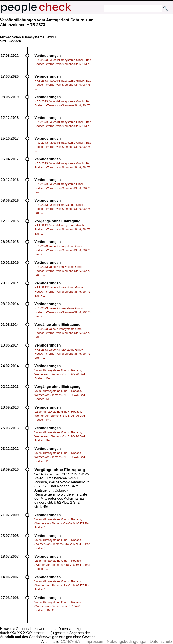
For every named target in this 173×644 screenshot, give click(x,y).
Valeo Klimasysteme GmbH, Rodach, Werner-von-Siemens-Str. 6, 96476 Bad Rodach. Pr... (60, 416)
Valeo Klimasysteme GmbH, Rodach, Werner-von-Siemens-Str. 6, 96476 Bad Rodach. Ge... (60, 374)
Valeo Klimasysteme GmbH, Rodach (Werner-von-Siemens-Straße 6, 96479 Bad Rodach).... (62, 544)
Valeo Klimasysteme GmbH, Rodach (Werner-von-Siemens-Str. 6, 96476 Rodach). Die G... (58, 606)
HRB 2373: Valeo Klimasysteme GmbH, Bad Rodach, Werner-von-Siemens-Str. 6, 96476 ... (63, 64)
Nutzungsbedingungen (127, 642)
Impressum (94, 642)
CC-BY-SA (70, 642)
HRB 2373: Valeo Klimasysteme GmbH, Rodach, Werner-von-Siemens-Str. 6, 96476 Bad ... (63, 188)
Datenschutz (161, 642)
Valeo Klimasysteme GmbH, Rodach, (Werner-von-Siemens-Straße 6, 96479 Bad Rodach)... (62, 523)
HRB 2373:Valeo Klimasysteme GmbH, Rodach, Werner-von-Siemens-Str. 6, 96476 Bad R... (63, 250)
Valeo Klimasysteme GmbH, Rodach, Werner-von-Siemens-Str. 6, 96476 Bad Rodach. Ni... (60, 395)
